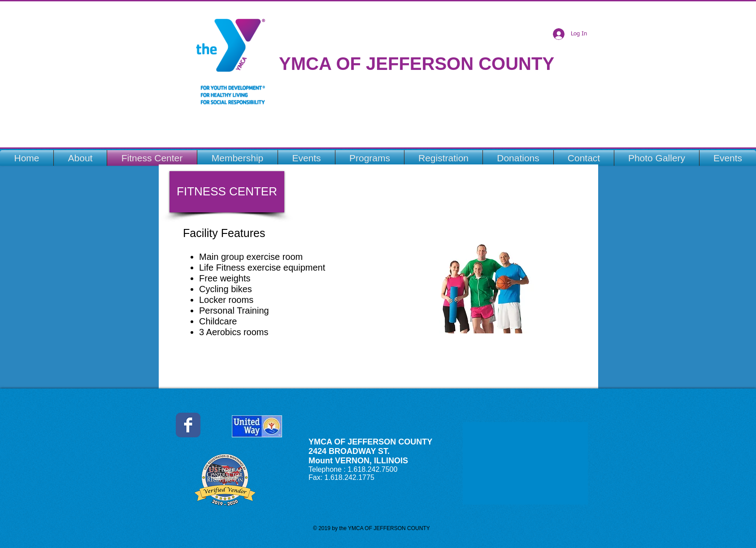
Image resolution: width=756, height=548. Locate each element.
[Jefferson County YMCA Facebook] (188, 425)
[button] (227, 192)
